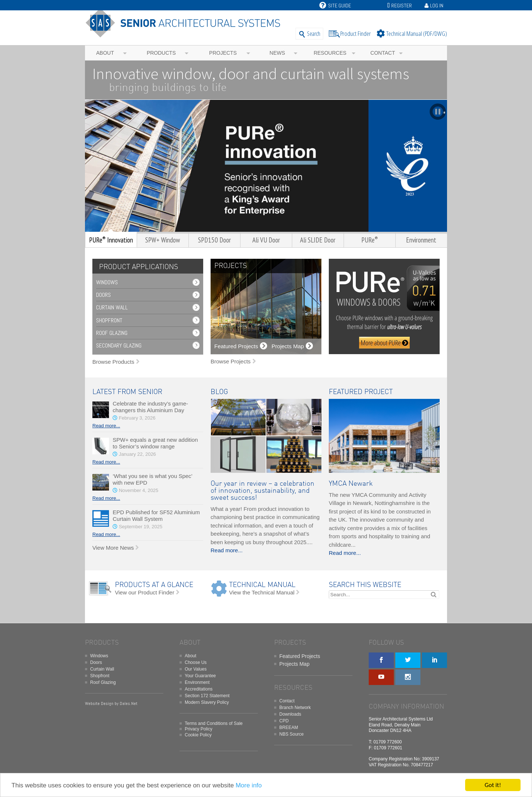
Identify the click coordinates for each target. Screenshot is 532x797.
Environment (197, 682)
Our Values (196, 669)
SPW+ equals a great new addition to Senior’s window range (155, 443)
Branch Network (295, 708)
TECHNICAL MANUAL (262, 585)
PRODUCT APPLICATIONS (139, 267)
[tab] (137, 267)
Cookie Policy (198, 735)
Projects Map (294, 664)
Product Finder (356, 33)
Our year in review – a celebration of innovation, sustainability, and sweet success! (262, 491)
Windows (107, 282)
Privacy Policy (199, 729)
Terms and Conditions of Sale (214, 723)
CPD (284, 721)
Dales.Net (129, 703)
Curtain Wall (112, 307)
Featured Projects (300, 656)
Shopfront (109, 320)
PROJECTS (231, 266)
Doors (103, 295)
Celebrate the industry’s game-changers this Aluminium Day (150, 407)
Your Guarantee (200, 676)
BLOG (219, 392)
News (277, 53)
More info (249, 786)
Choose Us (196, 662)
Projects (223, 53)
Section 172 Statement (207, 696)
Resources (330, 53)
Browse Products (113, 362)
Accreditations (199, 689)
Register (402, 6)
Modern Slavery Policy (207, 702)
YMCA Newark (351, 484)
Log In (437, 6)
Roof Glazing (112, 333)
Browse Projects (231, 361)
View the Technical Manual (262, 592)
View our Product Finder (145, 592)
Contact (383, 53)
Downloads (290, 714)
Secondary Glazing (119, 345)
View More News (113, 548)
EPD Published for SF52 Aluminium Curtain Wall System (156, 515)
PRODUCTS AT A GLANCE (154, 585)
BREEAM (289, 728)
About (105, 53)
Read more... (106, 426)
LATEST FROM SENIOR (127, 392)
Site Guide (335, 6)
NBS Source (291, 734)
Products (161, 53)
